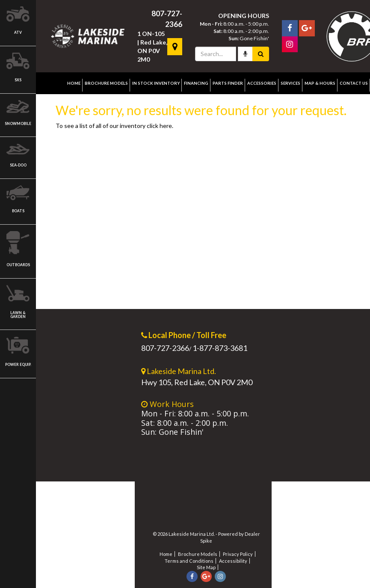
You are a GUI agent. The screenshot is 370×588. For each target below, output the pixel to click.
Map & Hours (320, 83)
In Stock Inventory (156, 83)
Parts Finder (228, 83)
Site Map (206, 567)
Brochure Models (106, 83)
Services (290, 83)
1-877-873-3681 (220, 348)
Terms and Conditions (189, 561)
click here (159, 126)
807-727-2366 (165, 348)
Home (74, 83)
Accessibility (233, 561)
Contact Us (354, 83)
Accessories (262, 83)
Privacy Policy (238, 554)
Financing (196, 83)
